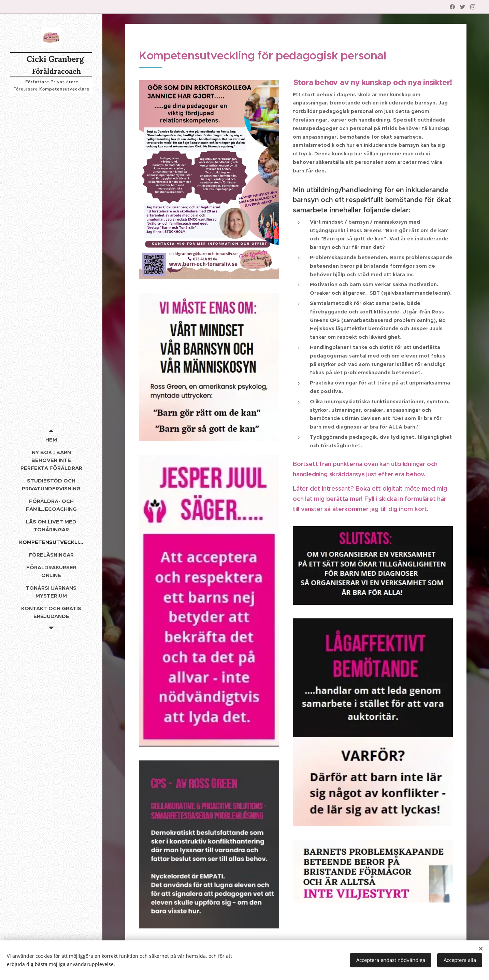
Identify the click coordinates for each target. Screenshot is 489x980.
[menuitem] (51, 440)
